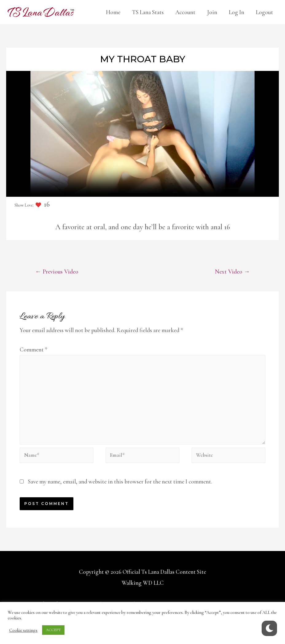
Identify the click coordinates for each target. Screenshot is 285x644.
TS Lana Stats (148, 12)
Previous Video (58, 272)
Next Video (231, 272)
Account (185, 12)
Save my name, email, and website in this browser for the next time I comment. (120, 490)
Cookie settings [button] (23, 630)
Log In (236, 12)
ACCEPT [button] (53, 630)
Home (113, 12)
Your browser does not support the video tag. (142, 134)
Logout (264, 12)
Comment (34, 350)
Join (212, 12)
